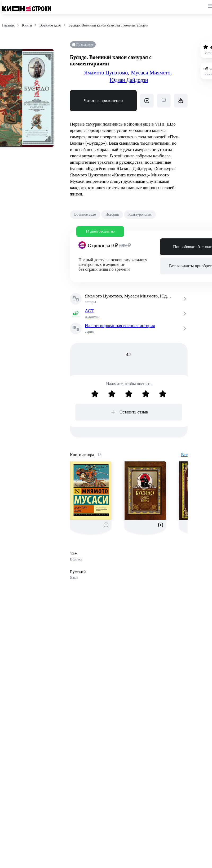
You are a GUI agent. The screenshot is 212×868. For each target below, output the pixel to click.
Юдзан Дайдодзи (129, 80)
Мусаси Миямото (151, 73)
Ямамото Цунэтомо (107, 73)
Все (184, 455)
